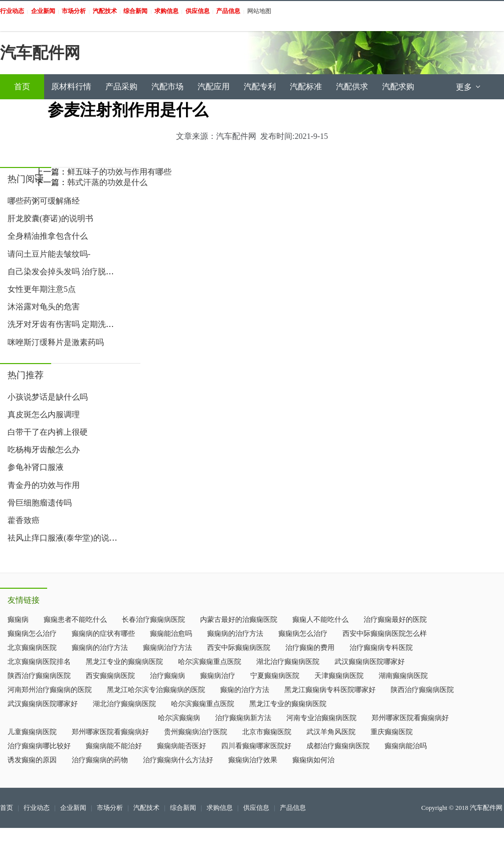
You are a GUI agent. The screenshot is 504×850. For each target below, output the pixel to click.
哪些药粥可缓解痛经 (44, 201)
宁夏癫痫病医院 (275, 676)
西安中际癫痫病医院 (239, 648)
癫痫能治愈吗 (171, 634)
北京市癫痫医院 (267, 732)
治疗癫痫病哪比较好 (39, 746)
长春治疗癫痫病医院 (153, 620)
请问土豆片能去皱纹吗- (49, 254)
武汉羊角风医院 (331, 732)
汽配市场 (167, 87)
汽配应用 (214, 87)
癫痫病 (18, 620)
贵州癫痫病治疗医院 (196, 732)
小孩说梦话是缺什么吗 (48, 397)
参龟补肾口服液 (36, 467)
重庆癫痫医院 (392, 732)
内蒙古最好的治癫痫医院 (239, 620)
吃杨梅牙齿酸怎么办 (44, 450)
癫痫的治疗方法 (245, 690)
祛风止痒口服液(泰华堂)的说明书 (66, 538)
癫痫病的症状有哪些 (103, 634)
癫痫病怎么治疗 (32, 634)
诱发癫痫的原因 (32, 760)
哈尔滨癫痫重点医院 (210, 662)
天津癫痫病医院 (339, 676)
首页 (22, 87)
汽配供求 (352, 87)
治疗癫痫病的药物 (100, 760)
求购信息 (220, 808)
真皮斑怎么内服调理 (44, 414)
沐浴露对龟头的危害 (44, 307)
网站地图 (259, 11)
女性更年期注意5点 (42, 289)
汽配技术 (146, 808)
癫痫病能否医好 (182, 746)
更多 (469, 87)
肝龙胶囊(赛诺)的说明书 (50, 218)
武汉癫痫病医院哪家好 (370, 662)
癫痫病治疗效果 (253, 760)
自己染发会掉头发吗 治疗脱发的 (65, 272)
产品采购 (121, 87)
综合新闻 (183, 808)
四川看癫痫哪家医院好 (256, 746)
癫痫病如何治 (313, 760)
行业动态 (37, 808)
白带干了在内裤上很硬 (48, 432)
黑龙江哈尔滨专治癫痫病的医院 (156, 690)
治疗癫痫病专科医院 (381, 648)
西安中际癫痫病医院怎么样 (385, 634)
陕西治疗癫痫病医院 (39, 676)
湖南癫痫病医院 (403, 676)
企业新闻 (73, 808)
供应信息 (256, 808)
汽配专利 (260, 87)
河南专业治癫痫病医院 (321, 718)
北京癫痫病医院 (32, 648)
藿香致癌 (24, 520)
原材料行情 (71, 87)
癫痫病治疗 (218, 676)
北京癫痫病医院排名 (39, 662)
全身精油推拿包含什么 (48, 236)
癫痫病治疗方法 (167, 648)
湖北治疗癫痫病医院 (288, 662)
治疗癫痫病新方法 (243, 718)
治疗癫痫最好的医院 (395, 620)
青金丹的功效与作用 (44, 485)
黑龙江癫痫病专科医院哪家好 (330, 690)
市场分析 (110, 808)
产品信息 (293, 808)
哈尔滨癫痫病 (179, 718)
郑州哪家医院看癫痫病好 (410, 718)
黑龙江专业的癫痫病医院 (124, 662)
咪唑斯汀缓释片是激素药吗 (56, 342)
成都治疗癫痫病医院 (338, 746)
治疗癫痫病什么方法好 (178, 760)
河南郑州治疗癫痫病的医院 (50, 690)
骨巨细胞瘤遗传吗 (40, 503)
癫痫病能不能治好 (114, 746)
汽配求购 (398, 87)
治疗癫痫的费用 (310, 648)
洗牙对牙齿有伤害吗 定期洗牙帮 (65, 324)
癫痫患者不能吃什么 (75, 620)
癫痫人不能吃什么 (320, 620)
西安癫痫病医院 (110, 676)
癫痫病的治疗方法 (235, 634)
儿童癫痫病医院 (32, 732)
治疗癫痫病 (167, 676)
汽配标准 (306, 87)
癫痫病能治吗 (406, 746)
